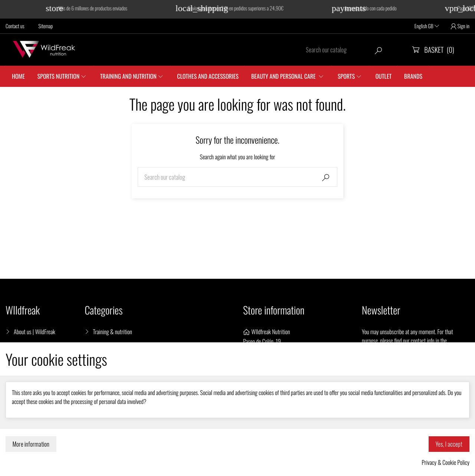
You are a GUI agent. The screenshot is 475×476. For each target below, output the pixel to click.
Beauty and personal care (284, 76)
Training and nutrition (128, 76)
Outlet (384, 76)
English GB (427, 26)
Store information (274, 310)
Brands (413, 76)
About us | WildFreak (35, 332)
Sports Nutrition (58, 76)
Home (18, 76)
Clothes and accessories (208, 76)
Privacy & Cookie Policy (445, 462)
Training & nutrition (112, 332)
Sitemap (45, 26)
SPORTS (346, 76)
